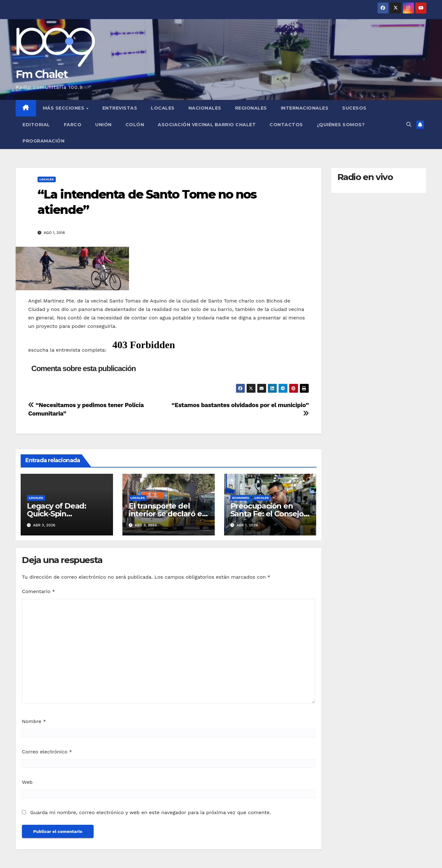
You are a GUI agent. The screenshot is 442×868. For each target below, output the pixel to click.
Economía (241, 498)
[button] (409, 124)
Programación (44, 141)
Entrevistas (120, 108)
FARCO (73, 125)
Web (27, 782)
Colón (135, 125)
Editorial (36, 125)
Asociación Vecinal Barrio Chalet (207, 125)
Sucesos (354, 108)
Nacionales (205, 108)
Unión (103, 125)
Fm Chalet (42, 74)
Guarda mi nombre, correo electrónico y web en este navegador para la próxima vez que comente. (150, 812)
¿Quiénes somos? (341, 125)
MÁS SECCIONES (64, 108)
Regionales (251, 108)
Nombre (34, 721)
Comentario (39, 591)
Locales (163, 108)
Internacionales (305, 108)
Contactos (286, 125)
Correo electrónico (47, 752)
